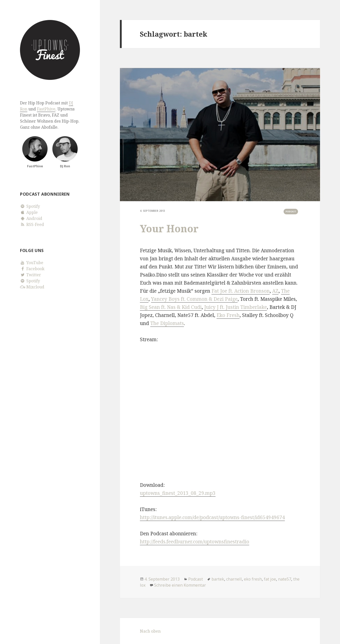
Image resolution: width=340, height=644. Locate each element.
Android (31, 218)
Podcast (291, 211)
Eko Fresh (228, 315)
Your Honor (169, 228)
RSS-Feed (32, 224)
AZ (275, 291)
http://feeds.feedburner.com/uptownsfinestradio (195, 542)
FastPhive (46, 109)
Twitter (30, 275)
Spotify (30, 206)
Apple (29, 212)
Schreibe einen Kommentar (180, 585)
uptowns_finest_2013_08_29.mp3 (178, 493)
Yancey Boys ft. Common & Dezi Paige (194, 299)
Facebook (32, 269)
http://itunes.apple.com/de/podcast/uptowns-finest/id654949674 (212, 517)
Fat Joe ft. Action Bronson (241, 291)
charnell (234, 579)
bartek (218, 579)
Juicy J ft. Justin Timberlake (236, 307)
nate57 (285, 579)
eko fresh (253, 579)
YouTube (32, 263)
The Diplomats (167, 323)
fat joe (270, 579)
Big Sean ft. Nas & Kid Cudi (171, 307)
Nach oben (150, 631)
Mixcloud (32, 287)
